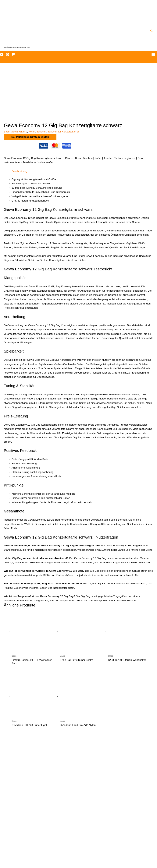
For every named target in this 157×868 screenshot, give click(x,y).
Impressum (79, 860)
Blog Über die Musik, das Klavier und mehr (17, 47)
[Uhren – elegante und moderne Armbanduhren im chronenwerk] (78, 734)
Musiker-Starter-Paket (78, 847)
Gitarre (23, 81)
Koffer (32, 81)
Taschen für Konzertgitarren (64, 81)
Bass (7, 81)
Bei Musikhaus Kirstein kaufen (30, 87)
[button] (152, 31)
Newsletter (78, 852)
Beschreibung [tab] (20, 121)
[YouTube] (2, 54)
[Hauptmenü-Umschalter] (153, 55)
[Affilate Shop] (13, 54)
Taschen (42, 81)
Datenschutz (79, 856)
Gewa (14, 81)
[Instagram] (7, 54)
